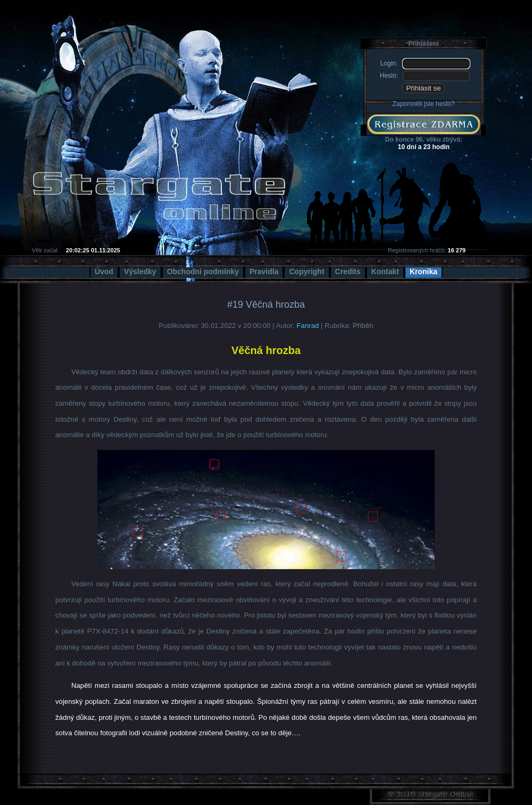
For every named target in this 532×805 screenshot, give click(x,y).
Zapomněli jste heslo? (424, 104)
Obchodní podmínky (203, 272)
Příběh (363, 326)
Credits (348, 272)
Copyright (306, 272)
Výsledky (140, 272)
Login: (389, 63)
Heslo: (389, 76)
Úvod (104, 272)
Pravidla (264, 272)
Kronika (423, 272)
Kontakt (385, 272)
